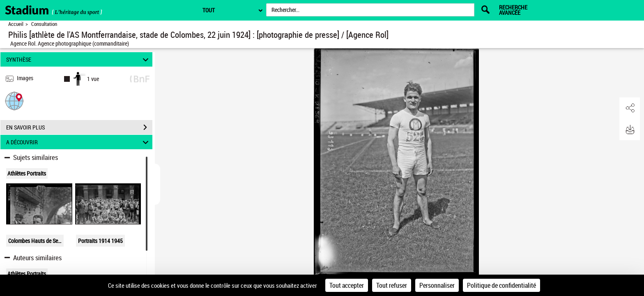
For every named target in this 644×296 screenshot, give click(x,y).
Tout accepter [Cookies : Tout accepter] (347, 285)
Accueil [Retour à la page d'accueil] (16, 24)
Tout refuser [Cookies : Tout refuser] (392, 285)
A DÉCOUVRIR (79, 142)
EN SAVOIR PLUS (79, 127)
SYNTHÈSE (79, 59)
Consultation (44, 24)
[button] (14, 101)
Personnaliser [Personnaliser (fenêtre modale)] (437, 285)
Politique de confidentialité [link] (501, 285)
